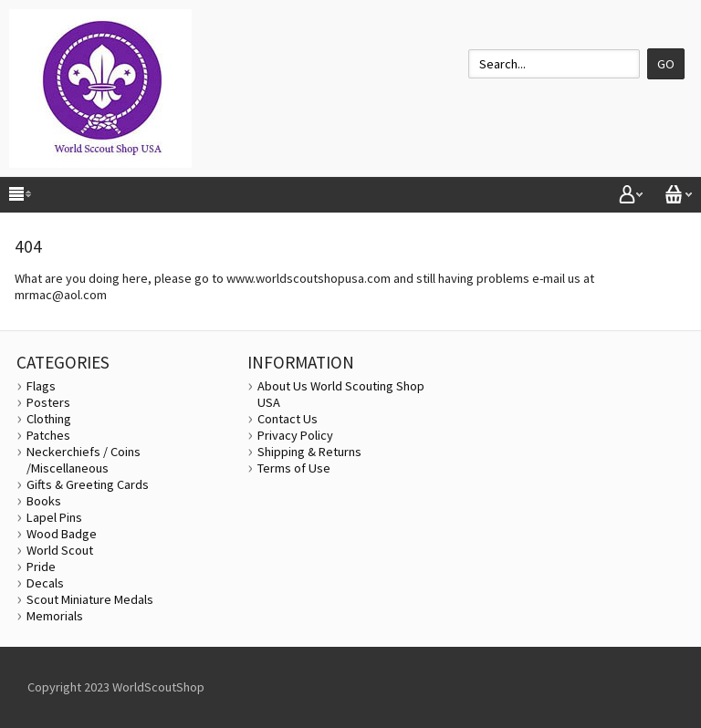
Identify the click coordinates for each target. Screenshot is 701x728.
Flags (41, 386)
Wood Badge (62, 534)
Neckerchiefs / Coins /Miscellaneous (84, 460)
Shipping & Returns (309, 452)
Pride (41, 567)
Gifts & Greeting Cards (88, 484)
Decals (45, 583)
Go (666, 64)
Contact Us (288, 419)
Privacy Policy (295, 435)
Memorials (55, 616)
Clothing (49, 419)
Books (44, 501)
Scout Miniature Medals (90, 599)
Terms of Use (294, 468)
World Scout (60, 550)
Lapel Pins (54, 517)
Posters (48, 402)
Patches (48, 435)
